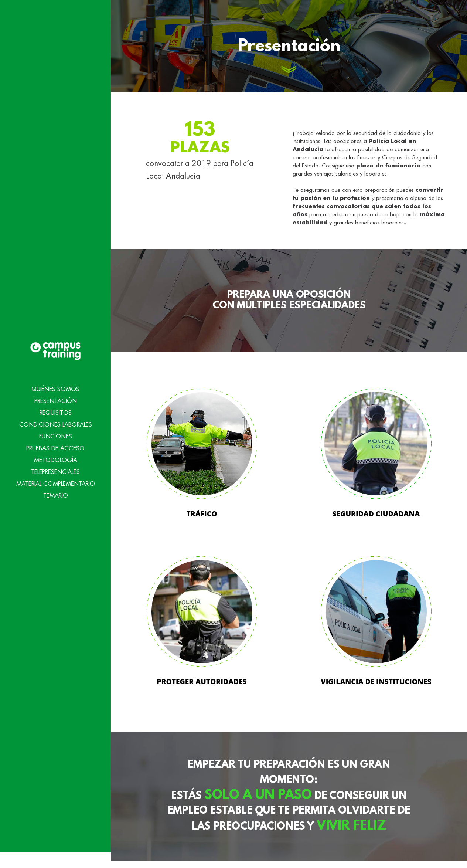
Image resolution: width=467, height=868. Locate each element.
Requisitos (56, 398)
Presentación (56, 386)
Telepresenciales (55, 457)
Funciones (56, 422)
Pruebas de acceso (55, 434)
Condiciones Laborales (56, 410)
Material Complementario (56, 469)
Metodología (56, 445)
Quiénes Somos (55, 374)
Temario (56, 481)
